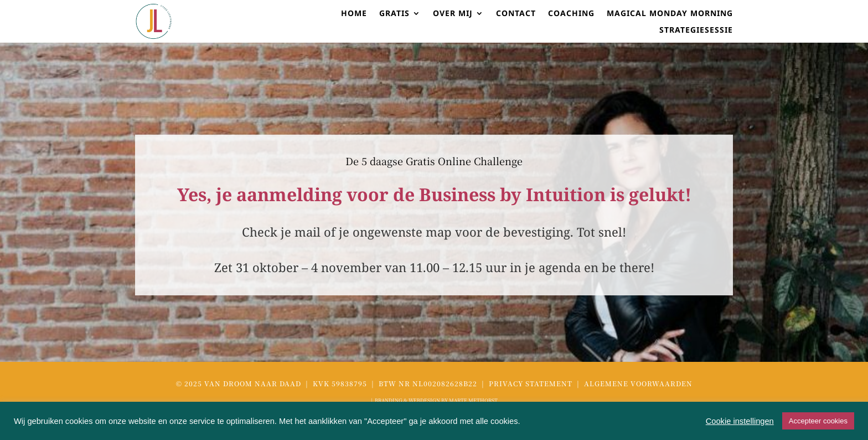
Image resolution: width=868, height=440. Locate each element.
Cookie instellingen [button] (740, 421)
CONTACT (516, 14)
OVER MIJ (453, 14)
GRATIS (394, 14)
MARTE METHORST (473, 400)
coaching (571, 14)
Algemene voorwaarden (638, 383)
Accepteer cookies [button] (818, 421)
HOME (354, 14)
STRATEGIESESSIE (696, 30)
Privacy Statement (532, 383)
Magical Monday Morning (670, 14)
